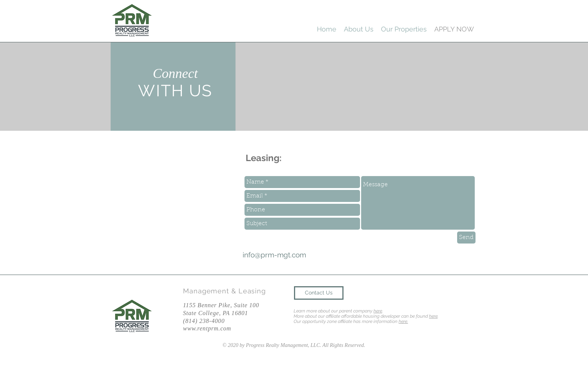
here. (403, 321)
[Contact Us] (319, 293)
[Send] (466, 238)
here (378, 311)
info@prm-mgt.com (274, 255)
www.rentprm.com (207, 328)
